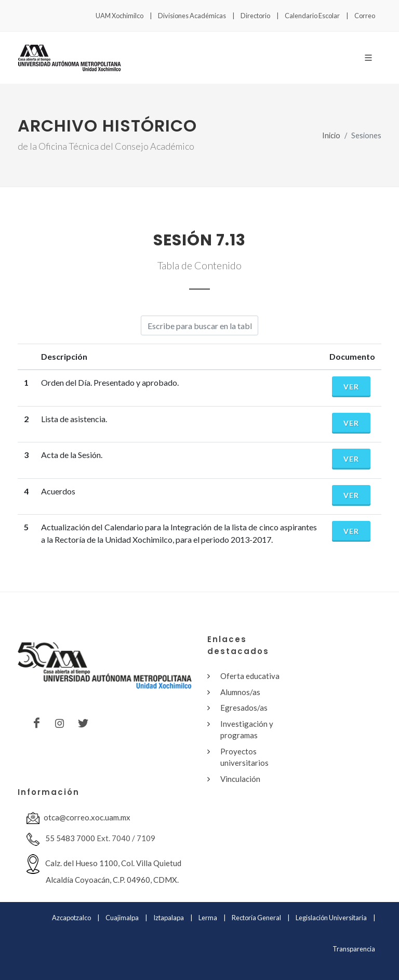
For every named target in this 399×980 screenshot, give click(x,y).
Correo (365, 16)
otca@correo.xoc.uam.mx (78, 818)
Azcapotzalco (71, 918)
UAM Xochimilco (119, 16)
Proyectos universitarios (244, 757)
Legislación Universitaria (331, 918)
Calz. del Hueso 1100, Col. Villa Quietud (104, 869)
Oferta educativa (250, 676)
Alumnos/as (240, 692)
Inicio (331, 135)
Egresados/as (244, 708)
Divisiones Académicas (192, 16)
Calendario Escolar (312, 16)
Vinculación (240, 779)
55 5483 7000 (61, 839)
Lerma (208, 918)
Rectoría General (256, 918)
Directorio (255, 16)
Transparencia (354, 949)
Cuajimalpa (122, 918)
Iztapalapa (169, 918)
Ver (351, 387)
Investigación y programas (247, 730)
